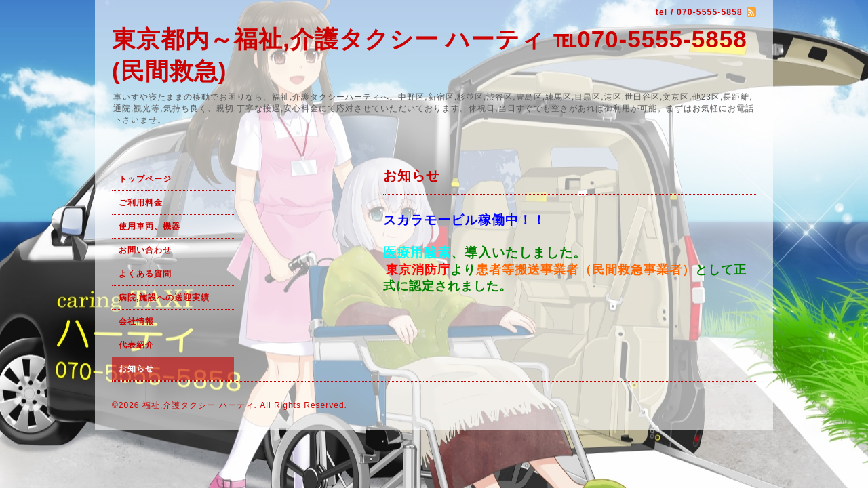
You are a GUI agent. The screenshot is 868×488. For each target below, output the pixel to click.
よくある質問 (145, 274)
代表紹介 (136, 345)
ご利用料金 (142, 203)
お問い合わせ (145, 250)
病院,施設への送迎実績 (164, 298)
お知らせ (136, 369)
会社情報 (136, 321)
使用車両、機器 (150, 226)
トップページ (145, 179)
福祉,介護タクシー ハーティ (198, 405)
